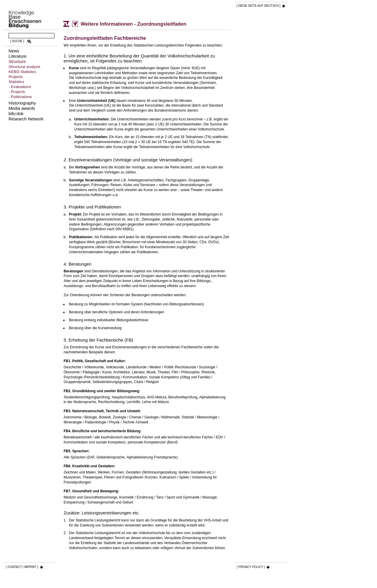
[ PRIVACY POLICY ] (251, 567)
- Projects (17, 92)
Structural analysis (24, 67)
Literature (18, 56)
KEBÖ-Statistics (22, 72)
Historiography (22, 103)
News (14, 51)
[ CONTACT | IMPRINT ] (22, 567)
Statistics (16, 82)
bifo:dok (16, 114)
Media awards (22, 108)
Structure (17, 62)
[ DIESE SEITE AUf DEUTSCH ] (258, 6)
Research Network (26, 119)
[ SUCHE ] (17, 41)
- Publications (20, 97)
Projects (16, 77)
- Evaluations (20, 87)
